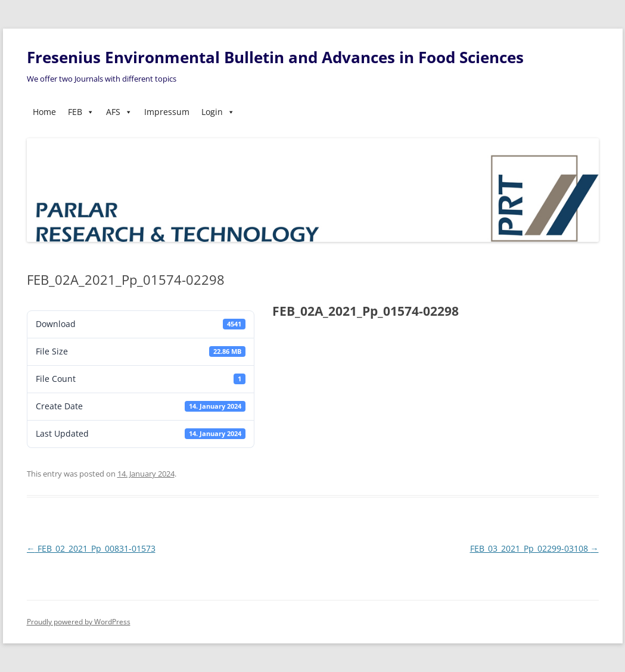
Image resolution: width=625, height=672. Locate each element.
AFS (119, 112)
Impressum (167, 112)
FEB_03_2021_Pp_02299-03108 (534, 548)
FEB (81, 112)
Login (218, 112)
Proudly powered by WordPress (79, 622)
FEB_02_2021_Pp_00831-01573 (91, 548)
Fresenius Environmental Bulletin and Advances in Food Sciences (275, 57)
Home (44, 112)
